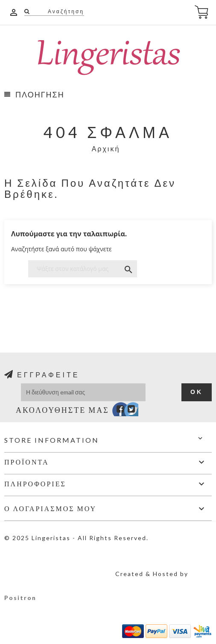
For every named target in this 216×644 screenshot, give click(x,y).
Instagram (139, 411)
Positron (20, 598)
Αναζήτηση (65, 11)
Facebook (115, 411)
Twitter (127, 411)
